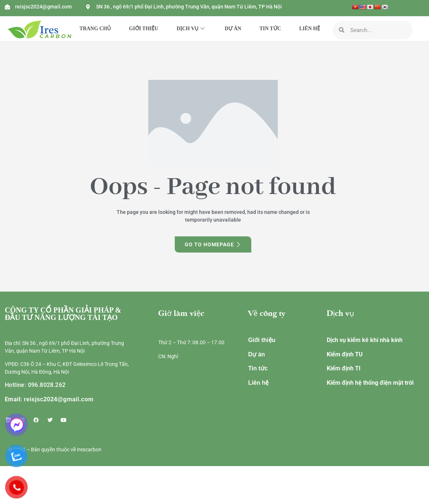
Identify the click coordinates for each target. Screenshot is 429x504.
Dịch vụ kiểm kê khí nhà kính (365, 340)
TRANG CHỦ (95, 29)
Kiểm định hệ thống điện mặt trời (370, 383)
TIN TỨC (270, 29)
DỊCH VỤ (192, 29)
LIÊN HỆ (310, 29)
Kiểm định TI (344, 368)
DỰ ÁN (233, 29)
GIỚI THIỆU (144, 29)
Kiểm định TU (345, 354)
